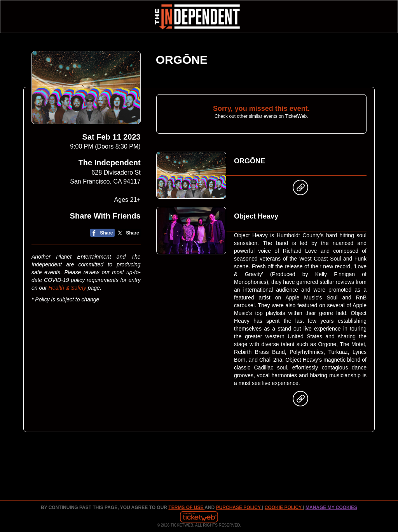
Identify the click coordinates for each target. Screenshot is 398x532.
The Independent (110, 163)
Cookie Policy (284, 507)
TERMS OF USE (186, 507)
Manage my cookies (331, 507)
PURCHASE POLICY (239, 507)
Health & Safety (67, 288)
